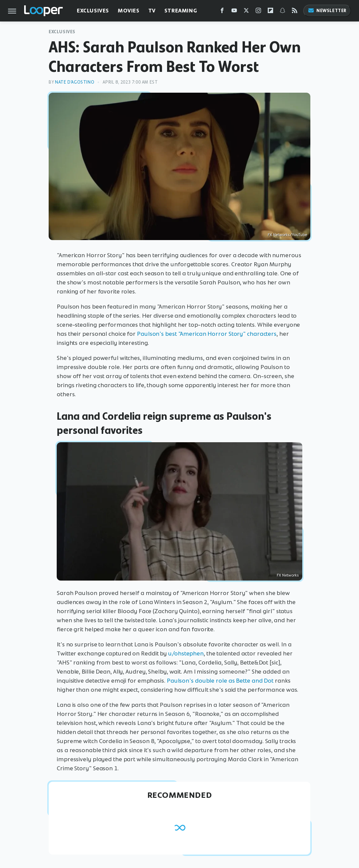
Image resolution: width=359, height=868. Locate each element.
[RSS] (295, 12)
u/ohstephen (186, 653)
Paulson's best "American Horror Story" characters (207, 334)
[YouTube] (234, 12)
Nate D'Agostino (75, 82)
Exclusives (93, 11)
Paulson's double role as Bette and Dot (220, 681)
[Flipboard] (270, 12)
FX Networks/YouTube (287, 235)
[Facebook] (222, 12)
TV (152, 11)
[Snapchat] (283, 12)
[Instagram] (258, 12)
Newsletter (327, 11)
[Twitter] (246, 12)
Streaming (181, 11)
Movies (129, 11)
